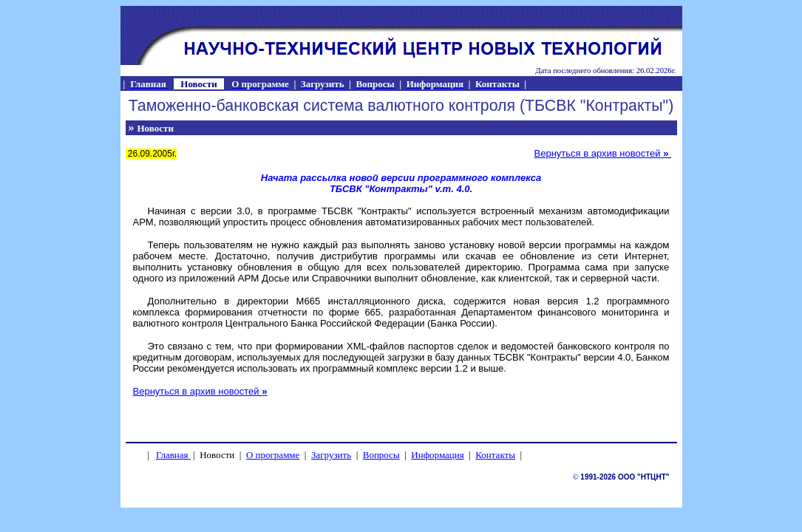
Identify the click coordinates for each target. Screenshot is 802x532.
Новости (156, 128)
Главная (172, 455)
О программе (273, 455)
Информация (437, 455)
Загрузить (331, 455)
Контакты (495, 455)
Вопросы (381, 455)
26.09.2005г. (152, 154)
